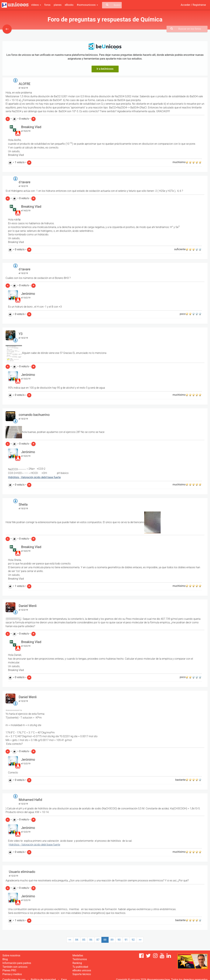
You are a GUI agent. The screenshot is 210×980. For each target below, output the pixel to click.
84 (77, 940)
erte (58, 845)
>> (140, 940)
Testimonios (80, 959)
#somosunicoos (87, 5)
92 (133, 940)
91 (126, 940)
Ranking (77, 963)
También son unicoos (15, 967)
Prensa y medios (12, 974)
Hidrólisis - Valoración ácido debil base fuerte (34, 477)
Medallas (78, 955)
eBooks (69, 5)
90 (119, 940)
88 (105, 940)
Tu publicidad (80, 967)
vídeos (36, 5)
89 (112, 940)
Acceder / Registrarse (193, 5)
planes (58, 5)
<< (70, 940)
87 (98, 940)
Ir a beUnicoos (105, 69)
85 (84, 940)
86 (91, 940)
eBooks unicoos (82, 970)
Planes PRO (9, 970)
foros (47, 5)
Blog (5, 959)
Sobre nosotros (11, 955)
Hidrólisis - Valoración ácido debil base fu (32, 845)
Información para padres (17, 963)
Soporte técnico (82, 974)
